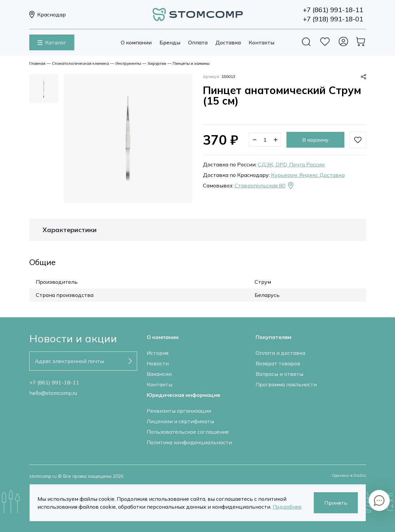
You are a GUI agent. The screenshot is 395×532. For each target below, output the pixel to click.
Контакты (261, 42)
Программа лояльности (286, 384)
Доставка (228, 42)
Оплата (198, 42)
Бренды (170, 42)
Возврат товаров (278, 363)
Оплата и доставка (280, 353)
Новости (158, 363)
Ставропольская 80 (265, 185)
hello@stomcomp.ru (53, 393)
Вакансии (159, 374)
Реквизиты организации (179, 411)
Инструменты (128, 63)
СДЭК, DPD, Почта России (291, 164)
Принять (336, 503)
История (158, 353)
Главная (37, 63)
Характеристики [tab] (70, 230)
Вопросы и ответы (279, 374)
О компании (136, 42)
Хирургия (157, 63)
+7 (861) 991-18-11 (54, 382)
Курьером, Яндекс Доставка (308, 175)
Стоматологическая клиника (80, 63)
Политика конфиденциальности (189, 442)
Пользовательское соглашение (188, 432)
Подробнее (287, 507)
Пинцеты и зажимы (191, 63)
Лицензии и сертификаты (180, 421)
